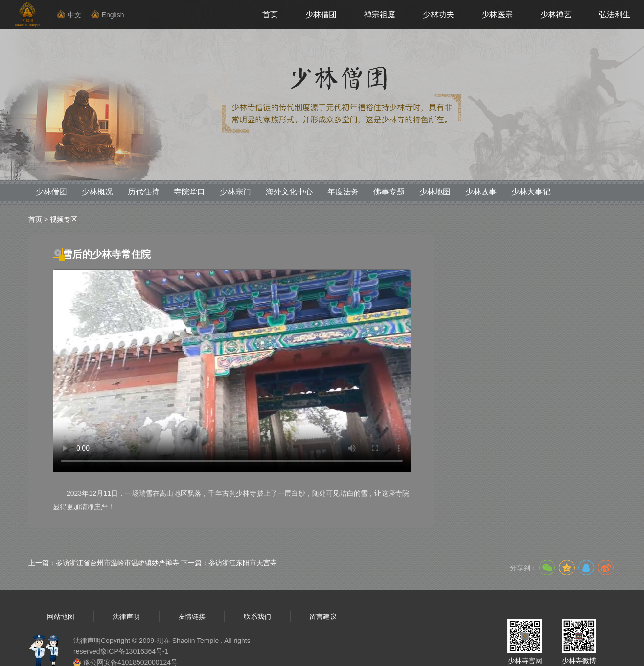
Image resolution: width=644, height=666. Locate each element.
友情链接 (192, 617)
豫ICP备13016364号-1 (134, 651)
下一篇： (229, 563)
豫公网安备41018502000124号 (130, 662)
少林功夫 (438, 14)
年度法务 (343, 192)
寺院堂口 (189, 192)
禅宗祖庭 (380, 14)
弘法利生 (615, 14)
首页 (270, 14)
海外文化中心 (289, 192)
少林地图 (435, 192)
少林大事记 (531, 192)
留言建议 (323, 617)
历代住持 (143, 192)
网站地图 (61, 617)
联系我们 (257, 617)
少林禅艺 (556, 14)
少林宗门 (235, 192)
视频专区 (64, 219)
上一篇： (104, 563)
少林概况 (97, 192)
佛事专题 (389, 192)
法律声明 (126, 617)
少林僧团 (321, 14)
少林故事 (481, 192)
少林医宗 (497, 14)
